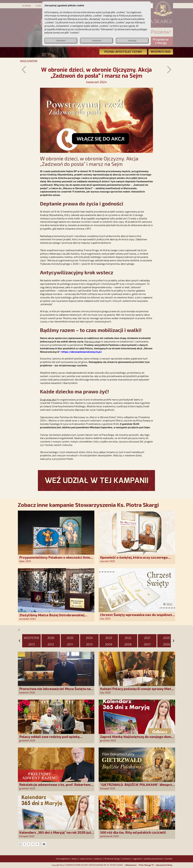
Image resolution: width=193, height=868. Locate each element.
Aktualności (131, 865)
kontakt (169, 859)
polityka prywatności (153, 859)
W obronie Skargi (112, 859)
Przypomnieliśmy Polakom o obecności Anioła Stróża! (56, 559)
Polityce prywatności (131, 15)
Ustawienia (96, 41)
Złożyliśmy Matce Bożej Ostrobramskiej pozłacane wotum (52, 617)
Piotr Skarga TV (146, 865)
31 (44, 844)
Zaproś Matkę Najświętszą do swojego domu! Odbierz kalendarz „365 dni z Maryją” (137, 739)
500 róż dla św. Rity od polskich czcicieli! (133, 832)
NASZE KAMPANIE (29, 61)
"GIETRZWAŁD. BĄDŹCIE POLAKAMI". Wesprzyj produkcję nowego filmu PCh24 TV (138, 787)
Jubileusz (98, 859)
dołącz (75, 859)
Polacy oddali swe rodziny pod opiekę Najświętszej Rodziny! (49, 739)
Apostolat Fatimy (164, 865)
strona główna (63, 859)
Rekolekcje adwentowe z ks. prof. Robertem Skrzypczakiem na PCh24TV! (55, 787)
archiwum (126, 859)
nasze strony (86, 859)
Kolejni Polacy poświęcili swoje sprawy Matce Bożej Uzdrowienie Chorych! (137, 691)
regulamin (137, 859)
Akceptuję (132, 41)
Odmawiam (61, 41)
